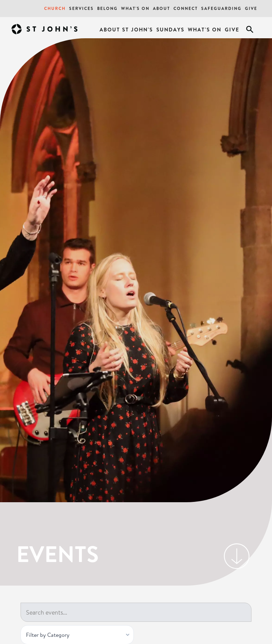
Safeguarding (221, 8)
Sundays (170, 30)
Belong (107, 8)
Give (251, 8)
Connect (186, 8)
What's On (135, 8)
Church (55, 8)
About (161, 8)
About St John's (126, 30)
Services (81, 8)
